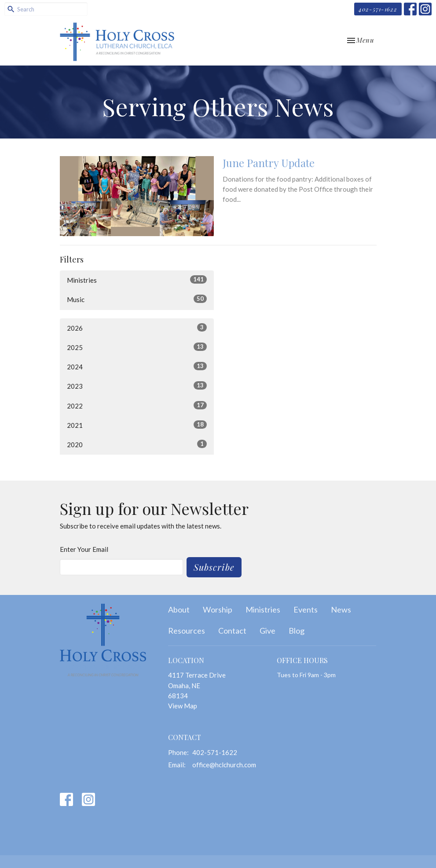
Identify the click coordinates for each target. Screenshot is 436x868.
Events (306, 609)
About (179, 609)
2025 (137, 347)
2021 (137, 425)
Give (267, 631)
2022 (137, 405)
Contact (232, 631)
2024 (137, 366)
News (341, 609)
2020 (137, 444)
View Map (183, 706)
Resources (187, 631)
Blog (297, 631)
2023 (137, 386)
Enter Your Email (84, 549)
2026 (137, 328)
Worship (218, 609)
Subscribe (214, 567)
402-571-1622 (378, 9)
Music (137, 299)
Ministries (137, 280)
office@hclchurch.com (224, 765)
